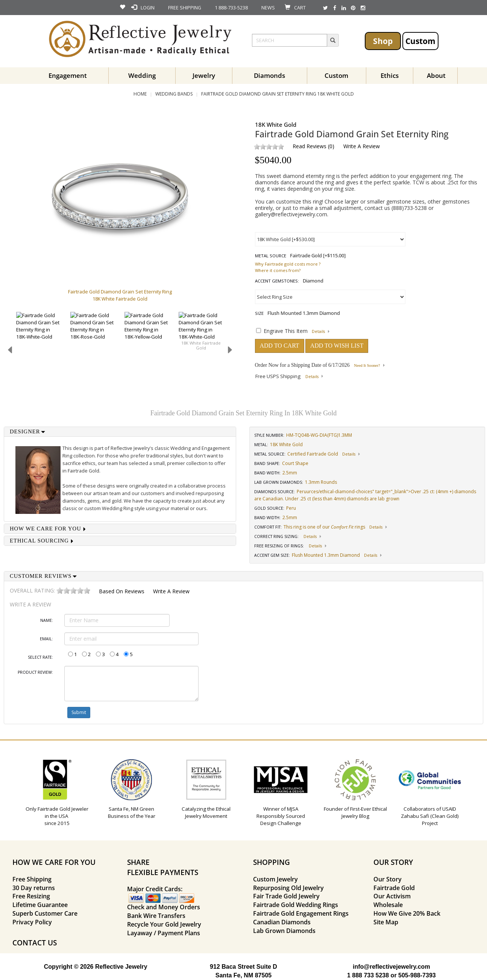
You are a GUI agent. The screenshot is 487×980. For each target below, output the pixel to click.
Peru (302, 492)
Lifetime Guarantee (40, 905)
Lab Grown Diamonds (284, 931)
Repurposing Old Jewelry (288, 888)
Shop (383, 41)
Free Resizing (31, 896)
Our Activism (392, 896)
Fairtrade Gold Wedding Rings (296, 905)
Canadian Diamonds (282, 922)
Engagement (68, 75)
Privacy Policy (32, 922)
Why (259, 264)
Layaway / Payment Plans (164, 933)
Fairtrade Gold (394, 888)
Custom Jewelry (275, 879)
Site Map (386, 922)
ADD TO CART (280, 346)
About (436, 75)
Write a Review (362, 146)
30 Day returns (34, 888)
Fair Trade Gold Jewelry (286, 896)
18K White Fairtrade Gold (201, 345)
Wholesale (388, 905)
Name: (47, 620)
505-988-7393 (417, 975)
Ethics (390, 75)
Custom (420, 41)
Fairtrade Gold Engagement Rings (301, 913)
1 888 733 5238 (368, 975)
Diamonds (269, 75)
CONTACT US (35, 943)
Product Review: (35, 672)
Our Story (388, 879)
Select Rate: (40, 657)
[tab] (120, 432)
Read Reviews (309, 146)
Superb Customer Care (45, 913)
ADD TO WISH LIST (337, 346)
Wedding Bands (174, 94)
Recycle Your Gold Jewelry (164, 924)
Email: (46, 639)
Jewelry (204, 75)
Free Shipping (32, 879)
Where (262, 270)
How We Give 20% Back (407, 913)
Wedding (142, 75)
